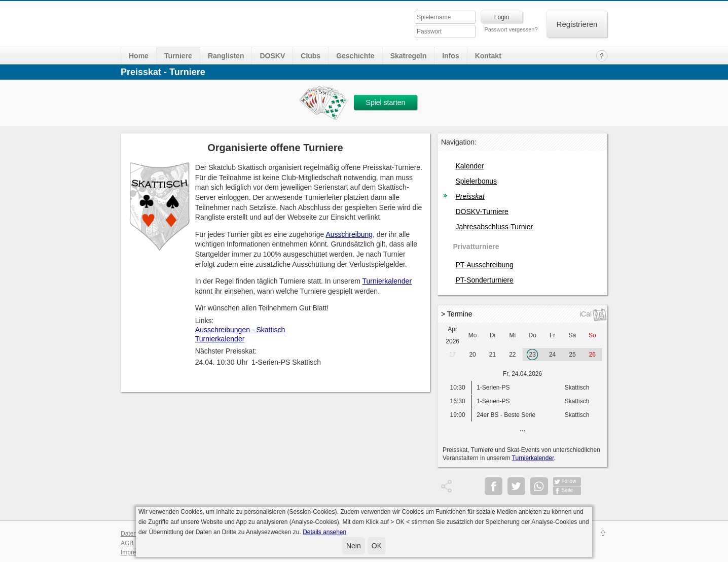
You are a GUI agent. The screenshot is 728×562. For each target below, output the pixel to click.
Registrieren (577, 24)
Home (139, 56)
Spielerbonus (476, 181)
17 (452, 355)
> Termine (457, 314)
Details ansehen (324, 532)
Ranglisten (226, 56)
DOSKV (272, 56)
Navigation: (459, 142)
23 (533, 355)
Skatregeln (409, 56)
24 (552, 355)
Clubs (311, 56)
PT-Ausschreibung (484, 265)
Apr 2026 (452, 335)
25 (572, 355)
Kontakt (488, 56)
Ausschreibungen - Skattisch (240, 330)
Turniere (178, 56)
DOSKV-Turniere (482, 212)
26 (592, 355)
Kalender (469, 166)
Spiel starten (386, 102)
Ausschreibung (349, 234)
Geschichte (355, 56)
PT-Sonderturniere (484, 280)
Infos (450, 56)
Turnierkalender (387, 281)
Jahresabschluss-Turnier (494, 227)
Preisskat (470, 196)
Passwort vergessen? (511, 29)
